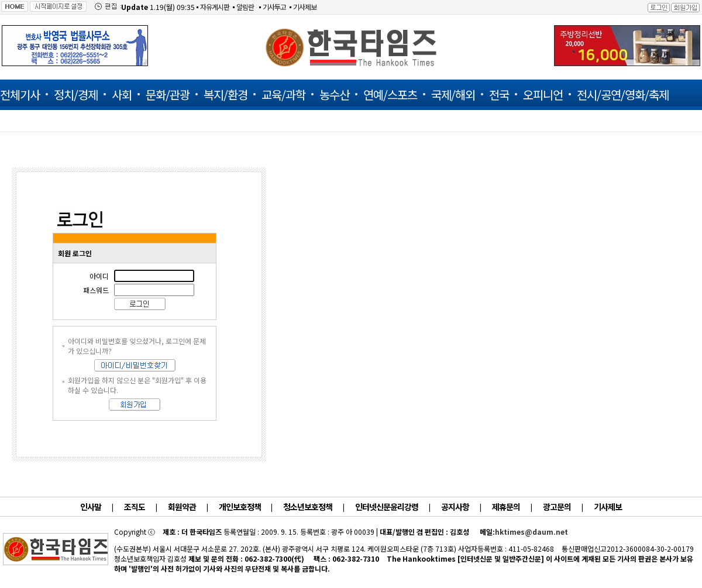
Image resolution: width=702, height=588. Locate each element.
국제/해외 (453, 94)
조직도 (135, 507)
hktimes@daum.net (531, 532)
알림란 (245, 7)
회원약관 (182, 507)
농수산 (334, 94)
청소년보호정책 (308, 507)
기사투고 (274, 7)
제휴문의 (506, 507)
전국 (499, 94)
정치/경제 (76, 94)
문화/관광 (168, 94)
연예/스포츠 (390, 94)
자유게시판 (215, 7)
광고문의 (557, 507)
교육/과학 (283, 94)
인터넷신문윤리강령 (387, 507)
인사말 (91, 507)
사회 (122, 94)
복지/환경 (226, 94)
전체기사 (20, 94)
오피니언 (543, 94)
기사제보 (305, 7)
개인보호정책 (240, 507)
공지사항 (455, 507)
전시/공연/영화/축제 (623, 94)
